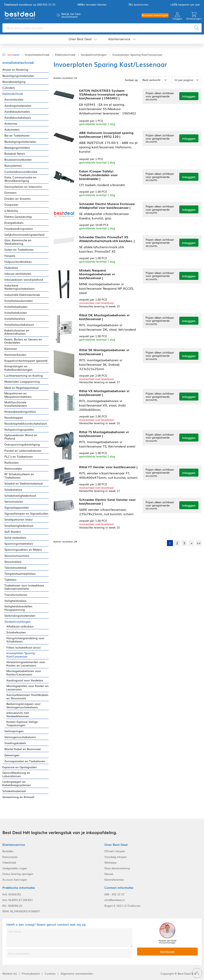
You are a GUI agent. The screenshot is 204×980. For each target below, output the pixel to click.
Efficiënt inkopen (115, 851)
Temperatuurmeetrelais (20, 574)
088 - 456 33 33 (114, 894)
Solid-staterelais (15, 538)
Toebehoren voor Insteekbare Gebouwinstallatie (24, 587)
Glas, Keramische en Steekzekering (18, 242)
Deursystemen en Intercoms (23, 187)
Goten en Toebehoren (19, 250)
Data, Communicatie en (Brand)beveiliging (20, 179)
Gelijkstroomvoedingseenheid (24, 235)
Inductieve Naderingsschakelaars (20, 287)
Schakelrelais (13, 490)
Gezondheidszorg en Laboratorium (16, 774)
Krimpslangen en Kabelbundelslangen (18, 368)
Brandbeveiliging (14, 82)
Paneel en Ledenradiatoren (23, 451)
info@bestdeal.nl (114, 900)
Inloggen (177, 16)
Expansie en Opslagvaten (20, 767)
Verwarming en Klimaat (18, 797)
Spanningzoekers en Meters (23, 550)
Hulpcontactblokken (18, 262)
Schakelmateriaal (14, 791)
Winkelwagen (194, 16)
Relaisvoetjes (13, 469)
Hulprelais (11, 268)
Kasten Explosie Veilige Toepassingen (22, 723)
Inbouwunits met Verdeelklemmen (18, 714)
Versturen (167, 952)
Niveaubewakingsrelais (20, 412)
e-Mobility (11, 211)
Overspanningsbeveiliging (22, 444)
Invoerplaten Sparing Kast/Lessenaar (137, 55)
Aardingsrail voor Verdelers (25, 680)
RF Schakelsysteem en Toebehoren (19, 476)
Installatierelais (15, 319)
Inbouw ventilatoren (18, 274)
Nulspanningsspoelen (19, 429)
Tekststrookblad (15, 568)
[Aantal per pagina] (187, 80)
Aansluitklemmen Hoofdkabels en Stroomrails (27, 697)
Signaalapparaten (17, 508)
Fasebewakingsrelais (19, 229)
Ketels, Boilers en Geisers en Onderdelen (23, 341)
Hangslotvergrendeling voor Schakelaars (25, 640)
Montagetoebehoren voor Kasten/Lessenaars (24, 673)
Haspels (10, 256)
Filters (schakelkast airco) (23, 647)
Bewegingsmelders (17, 148)
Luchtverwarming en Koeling (24, 376)
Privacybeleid (31, 974)
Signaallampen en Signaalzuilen (26, 513)
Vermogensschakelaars (20, 737)
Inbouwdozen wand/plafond (24, 280)
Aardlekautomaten (17, 112)
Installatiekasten (16, 313)
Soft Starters (13, 532)
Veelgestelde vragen (15, 868)
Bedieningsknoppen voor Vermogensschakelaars (23, 705)
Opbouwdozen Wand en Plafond (21, 437)
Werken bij (10, 974)
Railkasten (12, 463)
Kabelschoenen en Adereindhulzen (17, 332)
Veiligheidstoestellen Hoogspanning (18, 608)
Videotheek (9, 863)
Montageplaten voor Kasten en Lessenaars (27, 688)
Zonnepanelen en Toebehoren (25, 761)
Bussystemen (13, 166)
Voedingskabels (15, 743)
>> (199, 541)
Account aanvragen (155, 15)
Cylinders (9, 88)
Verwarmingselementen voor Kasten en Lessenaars (26, 664)
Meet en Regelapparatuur (22, 388)
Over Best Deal (80, 40)
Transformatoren (16, 595)
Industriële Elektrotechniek (22, 295)
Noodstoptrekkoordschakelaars (26, 424)
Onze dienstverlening (117, 868)
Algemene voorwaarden (77, 974)
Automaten (12, 129)
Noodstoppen (14, 418)
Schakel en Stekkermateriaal (24, 483)
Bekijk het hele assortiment (71, 15)
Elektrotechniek (65, 55)
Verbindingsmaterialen (20, 616)
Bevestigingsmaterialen (18, 76)
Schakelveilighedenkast (20, 496)
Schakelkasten (16, 632)
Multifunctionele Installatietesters (16, 404)
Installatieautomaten (19, 301)
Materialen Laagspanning (22, 382)
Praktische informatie (19, 888)
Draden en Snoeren (18, 199)
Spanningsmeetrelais (19, 544)
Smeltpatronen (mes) (18, 519)
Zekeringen (12, 755)
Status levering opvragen (18, 874)
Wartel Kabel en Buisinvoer (23, 749)
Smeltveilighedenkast (19, 526)
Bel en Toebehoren (17, 135)
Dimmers (10, 193)
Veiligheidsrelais (15, 601)
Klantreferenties (114, 880)
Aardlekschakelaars (18, 118)
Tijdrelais (10, 580)
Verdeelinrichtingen (94, 55)
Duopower (11, 205)
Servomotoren (14, 502)
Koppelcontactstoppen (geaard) (26, 361)
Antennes (11, 124)
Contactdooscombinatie (21, 172)
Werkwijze (110, 863)
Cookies (50, 974)
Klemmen (11, 349)
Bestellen (8, 851)
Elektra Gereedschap (18, 217)
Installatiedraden (16, 307)
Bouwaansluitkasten (18, 160)
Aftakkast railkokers (20, 626)
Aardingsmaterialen (18, 106)
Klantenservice (119, 40)
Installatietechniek (37, 55)
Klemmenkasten (15, 355)
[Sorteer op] (155, 80)
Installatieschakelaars (19, 325)
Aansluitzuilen (14, 99)
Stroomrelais (13, 562)
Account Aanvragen (15, 880)
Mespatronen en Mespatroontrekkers (18, 395)
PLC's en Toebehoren (19, 457)
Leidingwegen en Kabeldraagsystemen (17, 783)
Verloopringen (14, 731)
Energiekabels (14, 223)
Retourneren (10, 857)
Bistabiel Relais (15, 154)
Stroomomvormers (17, 556)
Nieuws (109, 874)
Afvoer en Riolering (15, 70)
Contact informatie (119, 888)
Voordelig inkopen (116, 857)
